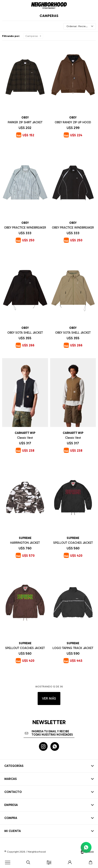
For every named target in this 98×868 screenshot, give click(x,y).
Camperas (32, 36)
